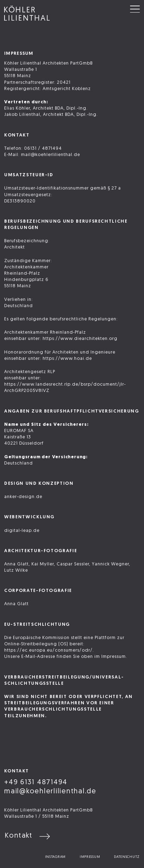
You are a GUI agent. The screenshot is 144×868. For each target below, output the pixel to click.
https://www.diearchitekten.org (80, 339)
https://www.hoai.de (67, 359)
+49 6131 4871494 (36, 782)
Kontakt (19, 836)
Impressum (90, 857)
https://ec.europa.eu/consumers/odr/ (48, 650)
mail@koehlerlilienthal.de (50, 792)
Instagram (55, 857)
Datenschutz (127, 857)
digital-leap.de (22, 531)
